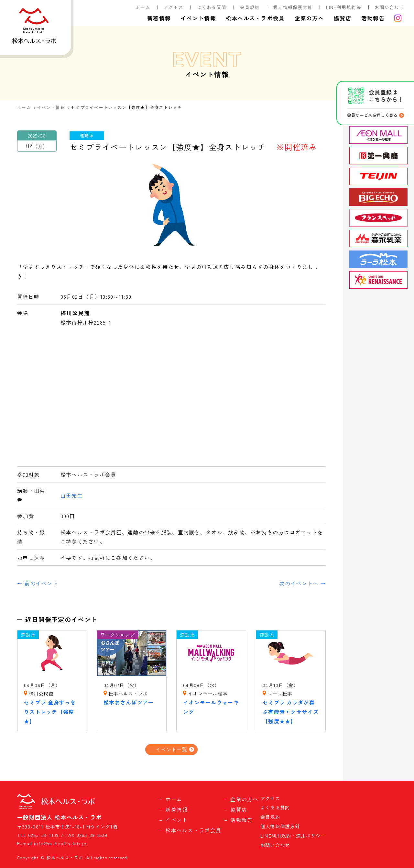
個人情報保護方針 (293, 7)
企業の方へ (309, 18)
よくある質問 (212, 7)
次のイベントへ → (302, 583)
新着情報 (159, 18)
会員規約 (250, 7)
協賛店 (343, 18)
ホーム (143, 7)
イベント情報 (198, 18)
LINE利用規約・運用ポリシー (293, 835)
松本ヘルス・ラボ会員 (255, 18)
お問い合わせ (389, 7)
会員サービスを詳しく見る (372, 115)
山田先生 (72, 495)
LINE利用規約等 (344, 7)
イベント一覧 (171, 749)
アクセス (174, 7)
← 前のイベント (38, 583)
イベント (176, 820)
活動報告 (373, 18)
